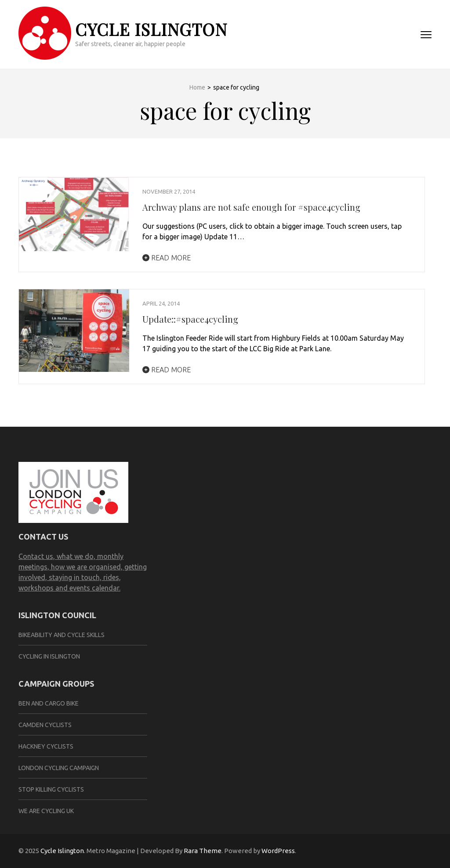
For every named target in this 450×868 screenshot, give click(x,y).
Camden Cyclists (45, 725)
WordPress (278, 851)
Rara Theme (203, 851)
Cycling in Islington (49, 656)
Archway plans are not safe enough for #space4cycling (251, 207)
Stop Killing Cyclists (51, 789)
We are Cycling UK (46, 811)
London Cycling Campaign (59, 768)
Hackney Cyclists (46, 746)
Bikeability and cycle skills (62, 635)
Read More (167, 258)
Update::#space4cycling (190, 319)
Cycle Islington (151, 29)
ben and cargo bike (49, 703)
